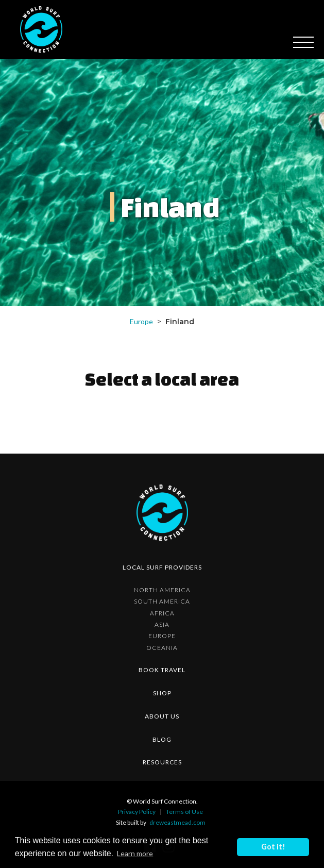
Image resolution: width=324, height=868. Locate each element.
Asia (162, 625)
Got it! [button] (273, 847)
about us (162, 716)
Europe (141, 321)
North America (162, 590)
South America (162, 602)
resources (162, 762)
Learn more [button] (135, 853)
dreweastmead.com (177, 822)
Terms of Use (184, 812)
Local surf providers (162, 567)
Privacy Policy (137, 812)
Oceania (162, 648)
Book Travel (162, 670)
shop (162, 693)
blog (162, 739)
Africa (162, 613)
